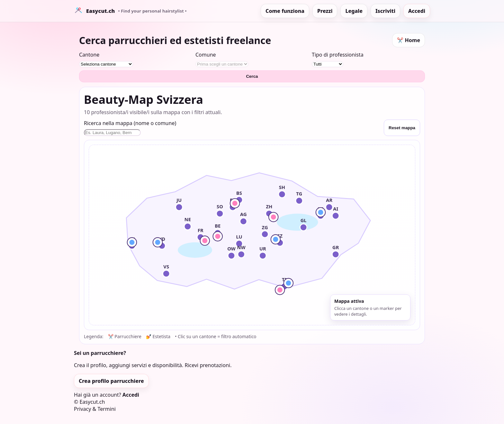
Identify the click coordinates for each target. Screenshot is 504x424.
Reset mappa (402, 128)
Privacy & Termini (95, 409)
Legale (354, 11)
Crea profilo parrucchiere (111, 381)
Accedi (417, 11)
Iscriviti (385, 11)
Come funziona (285, 11)
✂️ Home (409, 40)
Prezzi (325, 11)
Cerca (252, 76)
